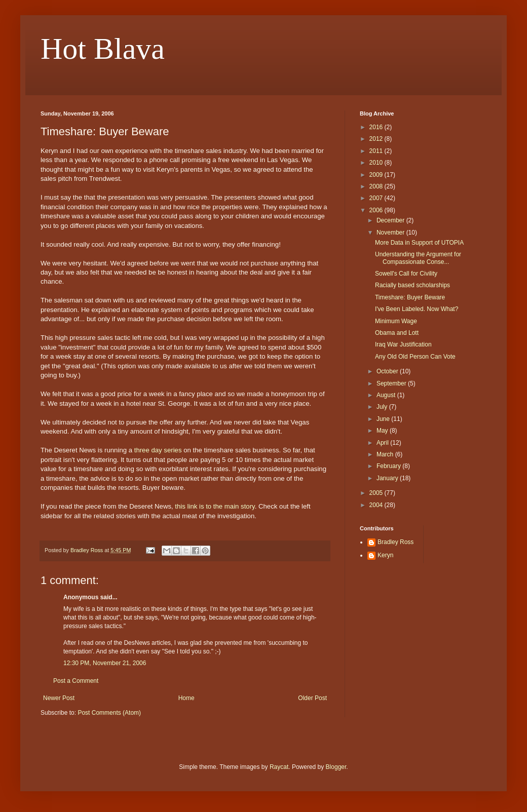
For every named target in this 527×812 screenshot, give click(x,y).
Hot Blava (103, 49)
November (391, 233)
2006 (377, 210)
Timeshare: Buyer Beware (410, 297)
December (391, 220)
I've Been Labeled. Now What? (417, 309)
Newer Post (59, 698)
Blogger (336, 767)
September (392, 383)
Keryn (385, 555)
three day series (158, 450)
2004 (377, 505)
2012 (377, 139)
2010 (377, 163)
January (388, 478)
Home (186, 698)
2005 (377, 493)
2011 (377, 151)
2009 (377, 175)
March (386, 454)
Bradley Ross (396, 542)
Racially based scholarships (412, 285)
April (383, 443)
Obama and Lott (397, 333)
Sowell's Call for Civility (406, 274)
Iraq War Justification (403, 344)
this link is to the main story (215, 506)
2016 (377, 127)
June (384, 419)
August (387, 395)
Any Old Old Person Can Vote (415, 357)
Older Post (312, 698)
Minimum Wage (396, 321)
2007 (377, 198)
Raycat (279, 767)
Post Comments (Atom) (109, 713)
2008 (377, 186)
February (389, 466)
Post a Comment (76, 681)
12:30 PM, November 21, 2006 (105, 663)
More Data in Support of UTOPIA (419, 243)
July (383, 407)
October (388, 371)
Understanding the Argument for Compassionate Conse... (418, 258)
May (383, 431)
